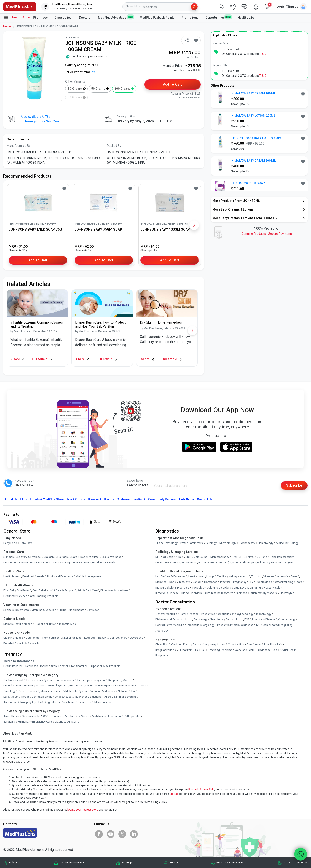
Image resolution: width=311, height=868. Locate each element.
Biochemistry (247, 543)
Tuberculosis (264, 582)
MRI (158, 557)
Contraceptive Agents (99, 685)
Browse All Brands (101, 499)
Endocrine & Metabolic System (69, 691)
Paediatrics (208, 614)
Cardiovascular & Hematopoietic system (81, 680)
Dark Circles (254, 644)
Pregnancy (240, 582)
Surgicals (9, 722)
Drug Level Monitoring (247, 588)
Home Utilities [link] (51, 638)
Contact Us (205, 499)
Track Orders (76, 499)
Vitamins (269, 576)
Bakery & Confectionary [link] (113, 638)
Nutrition (123, 691)
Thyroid (256, 576)
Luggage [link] (90, 638)
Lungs (210, 576)
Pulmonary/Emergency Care (35, 722)
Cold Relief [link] (39, 590)
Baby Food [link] (10, 543)
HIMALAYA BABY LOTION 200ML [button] (253, 116)
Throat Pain (186, 650)
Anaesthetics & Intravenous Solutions (78, 697)
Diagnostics (63, 18)
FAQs (24, 499)
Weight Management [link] (89, 576)
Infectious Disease (167, 593)
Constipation (236, 644)
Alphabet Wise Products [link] (106, 666)
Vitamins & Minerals (103, 691)
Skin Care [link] (9, 557)
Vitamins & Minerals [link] (44, 610)
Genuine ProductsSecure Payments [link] (267, 234)
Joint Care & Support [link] (62, 590)
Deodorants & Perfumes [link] (18, 562)
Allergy (244, 576)
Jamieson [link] (93, 610)
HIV (251, 582)
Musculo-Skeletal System (51, 685)
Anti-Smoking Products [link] (44, 596)
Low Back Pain (273, 644)
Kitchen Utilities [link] (72, 638)
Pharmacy (40, 18)
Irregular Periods (166, 650)
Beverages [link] (137, 638)
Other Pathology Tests (289, 582)
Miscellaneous (103, 702)
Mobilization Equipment (107, 716)
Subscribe (294, 485)
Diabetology (264, 614)
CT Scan (168, 557)
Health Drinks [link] (12, 576)
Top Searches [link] (79, 666)
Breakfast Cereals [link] (33, 576)
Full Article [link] (42, 359)
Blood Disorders (192, 593)
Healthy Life (246, 18)
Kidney (233, 576)
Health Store (17, 18)
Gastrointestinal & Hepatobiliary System (28, 680)
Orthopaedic (132, 716)
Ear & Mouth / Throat (16, 697)
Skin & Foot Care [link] (87, 590)
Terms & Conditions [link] (295, 862)
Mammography (220, 557)
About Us (11, 499)
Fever (294, 576)
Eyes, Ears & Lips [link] (47, 562)
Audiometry (188, 562)
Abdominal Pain (267, 650)
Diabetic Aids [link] (67, 624)
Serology (211, 543)
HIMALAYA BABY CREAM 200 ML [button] (253, 161)
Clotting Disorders (220, 588)
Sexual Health (288, 650)
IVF (258, 625)
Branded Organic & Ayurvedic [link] (22, 643)
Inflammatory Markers (263, 593)
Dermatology (234, 619)
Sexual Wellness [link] (111, 557)
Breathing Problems (220, 650)
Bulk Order (187, 499)
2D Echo (262, 557)
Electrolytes (287, 593)
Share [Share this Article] (18, 359)
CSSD (46, 716)
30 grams (75, 89)
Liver (201, 576)
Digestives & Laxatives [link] (114, 590)
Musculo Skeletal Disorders (172, 588)
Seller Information (80, 72)
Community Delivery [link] (72, 862)
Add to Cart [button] (172, 84)
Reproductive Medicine (170, 625)
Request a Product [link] (37, 666)
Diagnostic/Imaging (67, 722)
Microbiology (228, 543)
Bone (173, 582)
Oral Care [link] (49, 557)
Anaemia (283, 576)
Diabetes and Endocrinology (173, 619)
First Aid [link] (9, 590)
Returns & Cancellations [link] (231, 862)
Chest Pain (162, 644)
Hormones (76, 685)
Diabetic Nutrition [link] (46, 624)
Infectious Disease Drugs (131, 685)
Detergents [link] (33, 638)
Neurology (216, 619)
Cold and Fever (181, 644)
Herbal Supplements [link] (72, 610)
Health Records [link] (13, 666)
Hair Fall (200, 650)
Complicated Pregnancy (278, 625)
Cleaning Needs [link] (13, 638)
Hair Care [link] (63, 557)
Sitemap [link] (127, 862)
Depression (200, 644)
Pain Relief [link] (23, 590)
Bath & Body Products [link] (85, 557)
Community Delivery (162, 499)
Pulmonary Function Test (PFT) (276, 562)
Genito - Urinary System (33, 691)
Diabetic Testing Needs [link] (18, 624)
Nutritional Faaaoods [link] (60, 576)
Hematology (266, 543)
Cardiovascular (31, 716)
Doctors (85, 18)
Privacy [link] (174, 862)
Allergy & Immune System (120, 697)
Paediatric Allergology (201, 625)
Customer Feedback (131, 499)
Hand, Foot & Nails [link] (104, 562)
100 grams (122, 89)
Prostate (225, 582)
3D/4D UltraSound (197, 557)
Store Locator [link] (60, 666)
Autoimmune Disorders (219, 593)
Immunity (184, 582)
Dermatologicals (42, 697)
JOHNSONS (72, 37)
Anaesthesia (11, 716)
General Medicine (166, 614)
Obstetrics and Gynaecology (236, 614)
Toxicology (199, 588)
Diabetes (161, 582)
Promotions (190, 18)
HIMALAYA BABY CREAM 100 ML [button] (253, 93)
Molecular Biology (287, 543)
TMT (235, 557)
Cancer (197, 582)
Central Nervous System (18, 685)
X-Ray (179, 557)
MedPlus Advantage (115, 17)
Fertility (221, 576)
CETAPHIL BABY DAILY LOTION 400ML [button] (257, 138)
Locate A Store (47, 499)
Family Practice (189, 614)
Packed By (114, 146)
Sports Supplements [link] (16, 610)
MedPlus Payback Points (157, 18)
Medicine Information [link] (19, 661)
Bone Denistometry (282, 557)
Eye (133, 691)
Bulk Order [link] (15, 862)
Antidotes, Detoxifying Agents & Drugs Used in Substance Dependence (48, 702)
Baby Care (26, 543)
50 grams (98, 89)
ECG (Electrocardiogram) (214, 562)
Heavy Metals (272, 588)
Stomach (242, 593)
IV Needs (84, 716)
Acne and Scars (245, 650)
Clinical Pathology (167, 543)
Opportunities (218, 17)
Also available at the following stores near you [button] (40, 119)
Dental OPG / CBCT (167, 562)
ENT (247, 619)
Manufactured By (19, 146)
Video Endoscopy (243, 562)
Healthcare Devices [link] (15, 596)
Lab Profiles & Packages (171, 576)
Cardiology (200, 619)
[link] (20, 6)
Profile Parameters (192, 543)
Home (7, 26)
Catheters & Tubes (64, 716)
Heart (192, 576)
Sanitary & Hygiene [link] (29, 557)
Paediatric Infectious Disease (235, 625)
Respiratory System (120, 680)
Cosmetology (287, 619)
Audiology (162, 631)
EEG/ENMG (247, 557)
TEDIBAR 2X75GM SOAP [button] (248, 183)
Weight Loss (217, 644)
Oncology (10, 691)
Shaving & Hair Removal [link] (75, 562)
